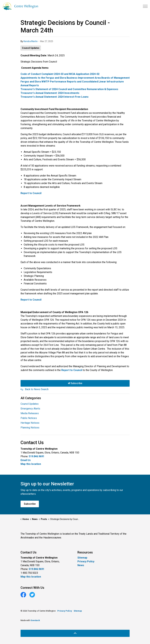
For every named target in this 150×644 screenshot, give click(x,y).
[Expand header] (145, 6)
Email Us (26, 460)
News (81, 565)
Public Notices (29, 418)
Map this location (31, 464)
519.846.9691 (37, 456)
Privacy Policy (86, 561)
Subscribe (75, 383)
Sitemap (82, 558)
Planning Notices (30, 428)
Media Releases (30, 413)
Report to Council (72, 370)
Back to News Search (37, 389)
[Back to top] (75, 633)
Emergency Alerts (30, 409)
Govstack (35, 620)
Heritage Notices (30, 423)
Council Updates (31, 48)
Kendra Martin (31, 41)
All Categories (31, 398)
